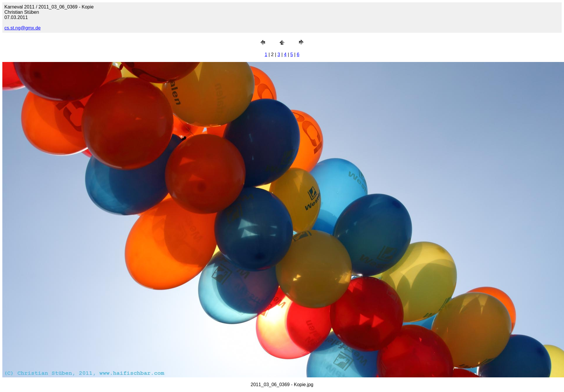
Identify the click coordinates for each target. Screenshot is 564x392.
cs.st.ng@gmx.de (23, 28)
